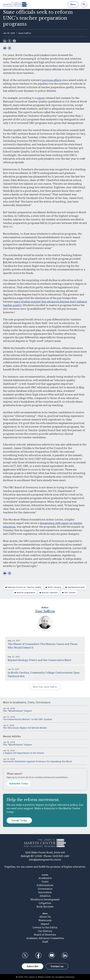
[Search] (84, 4)
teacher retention (50, 592)
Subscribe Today (19, 783)
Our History (45, 931)
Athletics (45, 896)
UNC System (70, 592)
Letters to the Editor (45, 928)
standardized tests (76, 587)
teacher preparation (26, 592)
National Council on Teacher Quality (24, 587)
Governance (43, 702)
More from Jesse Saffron (45, 687)
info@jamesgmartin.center (45, 860)
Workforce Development (45, 900)
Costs (31, 702)
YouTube (52, 955)
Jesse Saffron (25, 33)
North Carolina (54, 587)
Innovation (45, 892)
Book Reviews (45, 907)
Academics (19, 702)
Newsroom (45, 920)
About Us (45, 917)
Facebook (38, 955)
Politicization (45, 885)
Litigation (45, 903)
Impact (45, 924)
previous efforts (52, 80)
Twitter (25, 955)
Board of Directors (45, 935)
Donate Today (19, 820)
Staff (45, 942)
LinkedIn (65, 955)
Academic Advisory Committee (45, 938)
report (41, 98)
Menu (73, 4)
